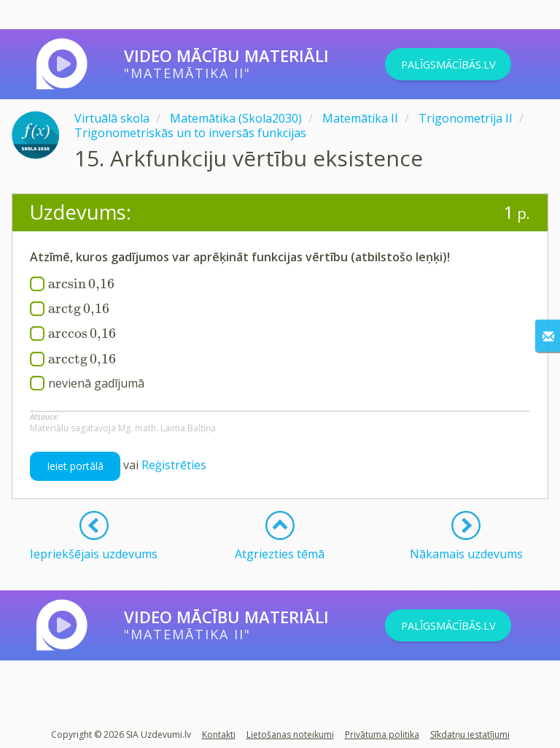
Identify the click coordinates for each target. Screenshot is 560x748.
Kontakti (219, 734)
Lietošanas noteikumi (290, 734)
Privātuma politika (382, 734)
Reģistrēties (174, 465)
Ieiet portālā (75, 466)
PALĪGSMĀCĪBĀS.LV (467, 64)
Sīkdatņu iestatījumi (470, 734)
